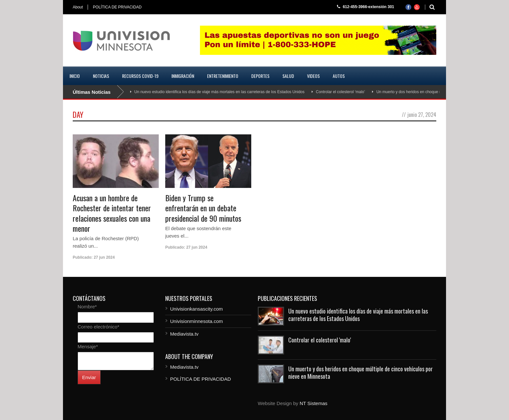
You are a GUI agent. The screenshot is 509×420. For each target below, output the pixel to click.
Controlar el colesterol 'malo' (320, 340)
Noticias (101, 76)
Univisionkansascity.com (196, 309)
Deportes (260, 76)
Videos (313, 76)
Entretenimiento (223, 76)
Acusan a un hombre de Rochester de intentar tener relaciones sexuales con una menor (112, 213)
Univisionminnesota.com (197, 321)
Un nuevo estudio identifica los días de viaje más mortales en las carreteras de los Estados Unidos (219, 92)
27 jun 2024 (104, 257)
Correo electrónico (98, 327)
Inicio (75, 76)
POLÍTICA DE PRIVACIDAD (117, 7)
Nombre (87, 307)
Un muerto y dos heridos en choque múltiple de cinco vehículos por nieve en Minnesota (360, 372)
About (78, 7)
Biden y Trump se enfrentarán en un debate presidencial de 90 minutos (203, 208)
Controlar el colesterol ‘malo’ (340, 92)
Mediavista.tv (184, 334)
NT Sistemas (314, 403)
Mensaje (88, 346)
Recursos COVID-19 (140, 76)
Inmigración (183, 76)
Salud (288, 76)
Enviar (89, 377)
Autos (339, 76)
